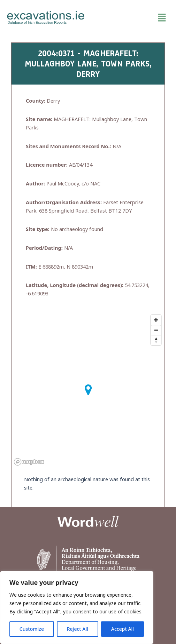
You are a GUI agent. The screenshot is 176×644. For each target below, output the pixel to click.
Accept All (123, 629)
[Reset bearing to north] (156, 340)
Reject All (78, 629)
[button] (131, 18)
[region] (77, 607)
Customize (32, 629)
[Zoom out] (156, 330)
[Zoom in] (156, 320)
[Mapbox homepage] (29, 462)
